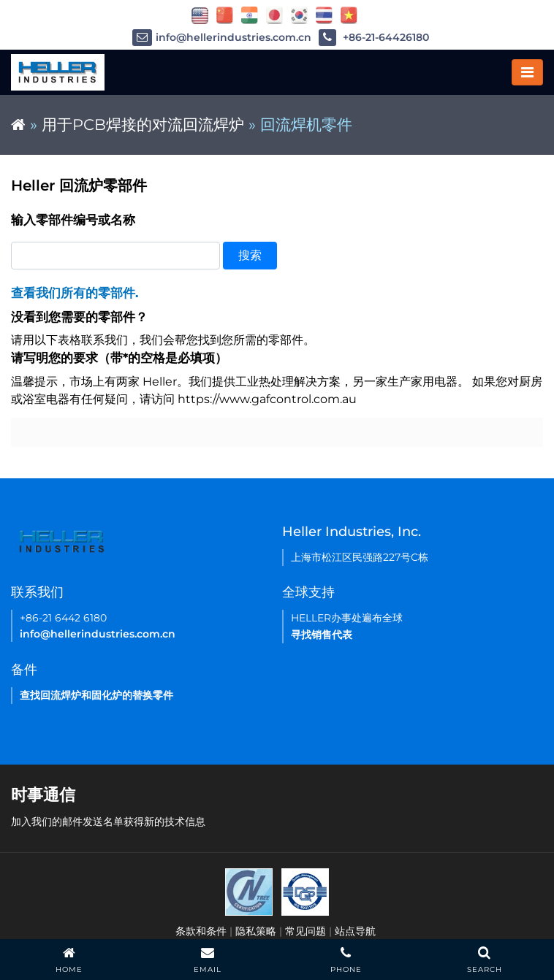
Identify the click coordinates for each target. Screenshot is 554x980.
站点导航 (355, 931)
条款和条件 (201, 931)
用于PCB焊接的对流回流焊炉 (143, 125)
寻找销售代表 (322, 635)
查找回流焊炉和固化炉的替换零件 (96, 695)
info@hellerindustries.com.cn (222, 38)
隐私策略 (256, 931)
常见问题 (306, 931)
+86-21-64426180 (374, 38)
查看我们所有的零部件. (75, 293)
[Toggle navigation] (527, 72)
